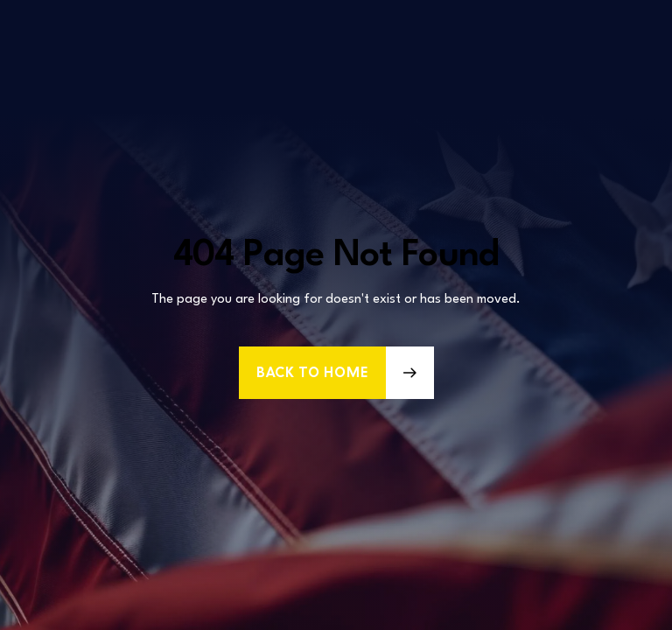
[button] (336, 373)
